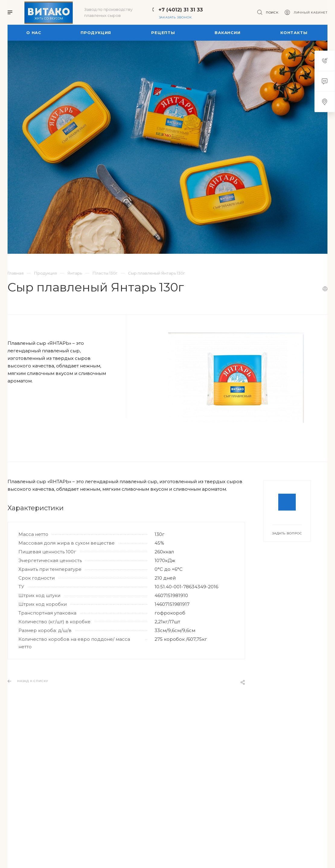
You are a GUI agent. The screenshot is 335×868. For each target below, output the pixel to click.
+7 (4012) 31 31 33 (181, 10)
